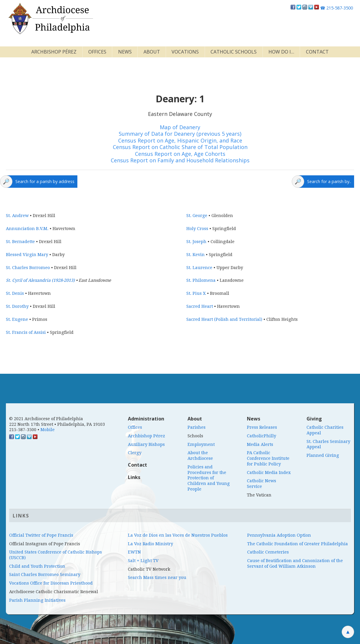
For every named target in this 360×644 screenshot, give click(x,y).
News (125, 52)
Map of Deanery (180, 127)
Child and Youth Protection (37, 566)
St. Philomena (201, 280)
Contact (317, 52)
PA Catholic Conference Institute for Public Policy (268, 458)
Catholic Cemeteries (268, 552)
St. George (197, 216)
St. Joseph (196, 242)
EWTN (134, 552)
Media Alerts (260, 444)
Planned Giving (323, 455)
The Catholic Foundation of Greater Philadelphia (298, 544)
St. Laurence (199, 268)
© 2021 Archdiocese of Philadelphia (46, 419)
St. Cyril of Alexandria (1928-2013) (40, 280)
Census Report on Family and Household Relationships (180, 160)
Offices (97, 52)
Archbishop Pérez (54, 52)
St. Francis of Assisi (26, 332)
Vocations (185, 52)
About (152, 52)
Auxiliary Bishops (146, 444)
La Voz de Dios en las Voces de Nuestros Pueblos (178, 535)
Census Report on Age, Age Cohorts (180, 154)
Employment (201, 444)
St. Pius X (196, 293)
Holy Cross (197, 229)
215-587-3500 (337, 8)
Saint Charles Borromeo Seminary (45, 575)
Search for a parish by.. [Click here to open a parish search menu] (329, 181)
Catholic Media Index (269, 473)
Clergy (135, 453)
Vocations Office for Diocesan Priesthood (51, 583)
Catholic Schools (234, 52)
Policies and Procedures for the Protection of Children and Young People (209, 478)
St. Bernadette (20, 242)
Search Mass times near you (157, 577)
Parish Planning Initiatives (37, 600)
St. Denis (15, 293)
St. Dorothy (17, 306)
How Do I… (281, 52)
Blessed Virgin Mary (27, 255)
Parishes (197, 427)
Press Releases (262, 427)
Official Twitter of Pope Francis (41, 535)
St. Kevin (196, 255)
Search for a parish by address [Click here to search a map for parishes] (45, 181)
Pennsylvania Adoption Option (279, 535)
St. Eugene (17, 319)
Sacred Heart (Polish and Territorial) (224, 319)
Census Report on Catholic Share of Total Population (180, 147)
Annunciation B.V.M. (27, 229)
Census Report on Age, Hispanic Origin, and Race (180, 140)
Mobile (48, 430)
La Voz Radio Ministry (150, 544)
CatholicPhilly (262, 436)
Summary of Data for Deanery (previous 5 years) (180, 134)
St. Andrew (17, 216)
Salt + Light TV (143, 561)
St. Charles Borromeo (28, 268)
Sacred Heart (200, 306)
